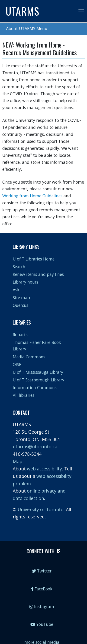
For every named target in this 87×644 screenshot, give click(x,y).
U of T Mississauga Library (38, 372)
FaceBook (42, 589)
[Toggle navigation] (81, 11)
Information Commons (35, 387)
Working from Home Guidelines (32, 196)
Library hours (26, 282)
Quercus (21, 305)
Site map (21, 298)
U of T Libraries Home (34, 259)
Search (19, 267)
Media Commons (29, 357)
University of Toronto (41, 509)
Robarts (20, 335)
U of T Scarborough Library (39, 380)
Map (18, 461)
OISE (17, 364)
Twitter (42, 571)
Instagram (42, 606)
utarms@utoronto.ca (35, 447)
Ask (16, 290)
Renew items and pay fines (38, 274)
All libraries (24, 395)
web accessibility (44, 469)
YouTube (42, 624)
